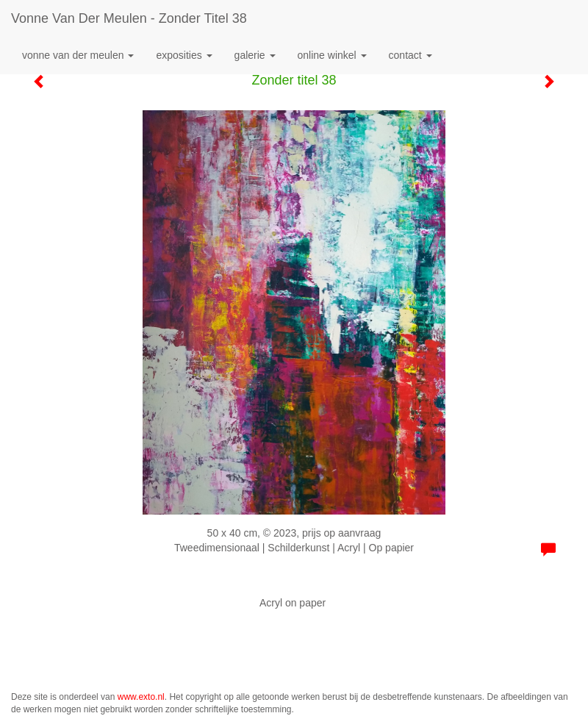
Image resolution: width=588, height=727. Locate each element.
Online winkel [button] (332, 55)
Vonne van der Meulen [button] (78, 55)
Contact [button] (410, 55)
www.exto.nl (141, 697)
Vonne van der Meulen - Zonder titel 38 (129, 18)
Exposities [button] (184, 55)
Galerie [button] (255, 55)
